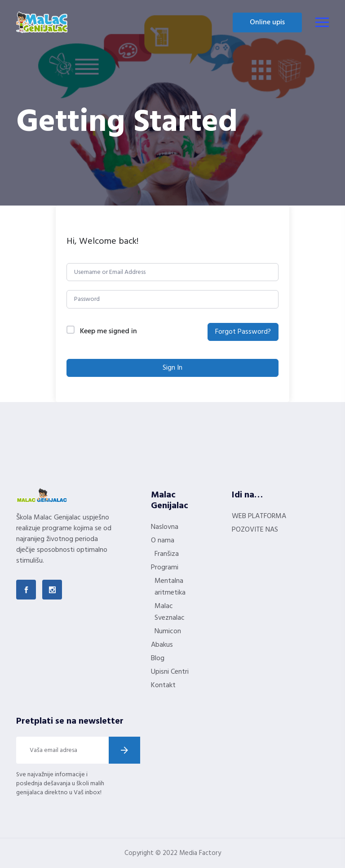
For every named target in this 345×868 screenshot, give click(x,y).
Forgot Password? (243, 332)
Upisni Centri (170, 672)
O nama (163, 541)
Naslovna (165, 527)
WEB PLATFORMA (259, 516)
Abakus (162, 645)
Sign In (172, 368)
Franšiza (167, 554)
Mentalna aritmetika (170, 587)
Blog (158, 658)
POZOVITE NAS (255, 530)
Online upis (267, 22)
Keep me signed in (108, 332)
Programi (165, 568)
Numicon (168, 631)
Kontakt (163, 685)
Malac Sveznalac (170, 612)
